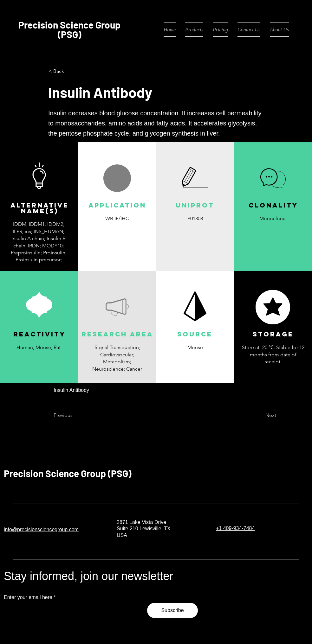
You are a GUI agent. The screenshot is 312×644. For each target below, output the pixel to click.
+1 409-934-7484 (235, 528)
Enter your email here (28, 597)
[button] (117, 233)
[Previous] (75, 416)
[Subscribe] (172, 610)
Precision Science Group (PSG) (68, 473)
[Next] (260, 416)
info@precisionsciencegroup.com (41, 529)
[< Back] (69, 71)
